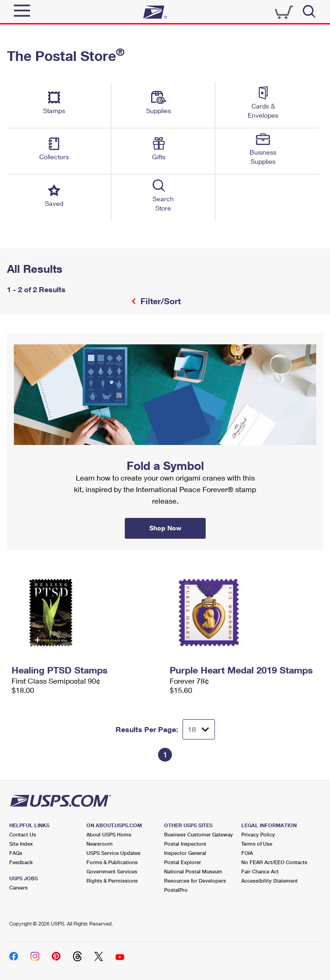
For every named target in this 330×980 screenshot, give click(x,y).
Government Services (112, 871)
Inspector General (185, 853)
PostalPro (176, 890)
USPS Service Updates (113, 853)
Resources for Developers (195, 881)
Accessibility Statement (269, 881)
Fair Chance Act (260, 871)
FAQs (16, 853)
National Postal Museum (193, 871)
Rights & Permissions (112, 881)
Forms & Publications (112, 862)
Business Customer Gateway (199, 834)
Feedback (21, 862)
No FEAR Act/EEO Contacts (274, 862)
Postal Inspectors (185, 844)
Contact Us (23, 834)
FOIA (247, 853)
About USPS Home (109, 834)
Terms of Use (257, 844)
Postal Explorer (183, 862)
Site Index (21, 844)
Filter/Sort (159, 301)
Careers (18, 887)
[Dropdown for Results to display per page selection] (199, 729)
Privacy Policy (258, 834)
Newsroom (100, 844)
